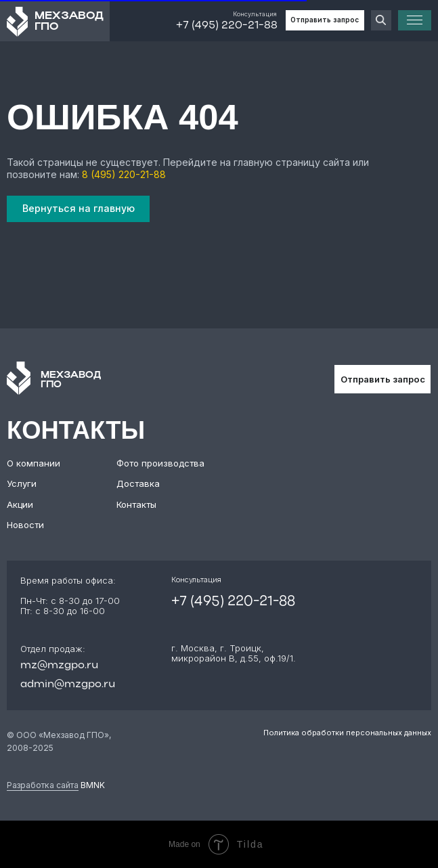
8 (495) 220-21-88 (124, 174)
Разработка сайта (43, 785)
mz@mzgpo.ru (59, 666)
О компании (34, 463)
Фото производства (160, 463)
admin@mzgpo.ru (68, 685)
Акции (20, 504)
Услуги (22, 483)
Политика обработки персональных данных (347, 733)
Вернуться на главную (79, 208)
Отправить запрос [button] (325, 20)
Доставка (138, 483)
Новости (25, 525)
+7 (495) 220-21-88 (227, 26)
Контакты (136, 504)
